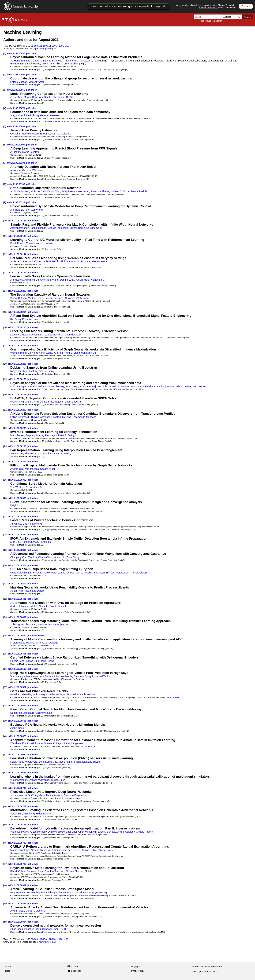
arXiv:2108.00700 (17, 788)
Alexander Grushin (21, 170)
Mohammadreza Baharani (41, 676)
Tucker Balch (58, 780)
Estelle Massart (19, 82)
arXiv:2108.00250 (17, 379)
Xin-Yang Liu (17, 210)
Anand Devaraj (88, 386)
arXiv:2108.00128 (16, 202)
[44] (5, 806)
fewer (42, 48)
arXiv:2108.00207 (17, 291)
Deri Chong (32, 115)
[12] (5, 254)
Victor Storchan (19, 780)
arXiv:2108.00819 (17, 885)
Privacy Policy (137, 971)
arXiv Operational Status (206, 972)
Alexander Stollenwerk (77, 298)
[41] (5, 754)
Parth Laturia (58, 573)
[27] (5, 516)
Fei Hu (64, 929)
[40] (5, 736)
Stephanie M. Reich (48, 261)
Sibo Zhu (15, 542)
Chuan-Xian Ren (35, 487)
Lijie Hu (27, 524)
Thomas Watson (35, 243)
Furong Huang (46, 661)
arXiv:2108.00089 (16, 126)
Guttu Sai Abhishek (21, 573)
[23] (5, 446)
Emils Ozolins (71, 694)
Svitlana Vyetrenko (39, 780)
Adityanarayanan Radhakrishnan (28, 228)
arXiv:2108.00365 (17, 550)
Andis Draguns (41, 694)
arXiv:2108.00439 (17, 617)
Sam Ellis (102, 386)
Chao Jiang (17, 929)
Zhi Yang (33, 353)
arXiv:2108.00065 (16, 90)
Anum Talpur (17, 911)
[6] (5, 145)
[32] (5, 599)
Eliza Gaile (56, 694)
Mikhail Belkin (77, 228)
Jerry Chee (16, 97)
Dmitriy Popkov (56, 832)
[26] (5, 498)
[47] (5, 864)
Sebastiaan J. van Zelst (42, 335)
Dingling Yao (38, 893)
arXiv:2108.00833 (17, 903)
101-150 (43, 46)
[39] (5, 721)
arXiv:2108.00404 (17, 584)
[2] (5, 74)
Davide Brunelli (58, 606)
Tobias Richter (90, 850)
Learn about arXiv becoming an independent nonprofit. (129, 6)
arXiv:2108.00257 (17, 394)
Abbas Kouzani (54, 795)
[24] (5, 462)
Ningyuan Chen (19, 371)
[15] (5, 312)
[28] (5, 535)
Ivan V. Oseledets (61, 134)
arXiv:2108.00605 (17, 721)
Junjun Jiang (82, 280)
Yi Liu (40, 402)
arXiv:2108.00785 (17, 864)
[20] (5, 394)
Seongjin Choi (61, 624)
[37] (5, 687)
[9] (5, 202)
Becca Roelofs (139, 191)
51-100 (34, 46)
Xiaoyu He (59, 557)
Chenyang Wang (49, 280)
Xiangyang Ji (98, 280)
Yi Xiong (49, 371)
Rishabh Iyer (113, 573)
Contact (75, 966)
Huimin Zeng (17, 661)
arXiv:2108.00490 (17, 635)
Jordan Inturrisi (18, 795)
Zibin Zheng (73, 557)
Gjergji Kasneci (107, 850)
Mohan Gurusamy (35, 911)
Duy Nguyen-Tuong (96, 893)
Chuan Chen (45, 557)
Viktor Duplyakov (20, 832)
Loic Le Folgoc (18, 386)
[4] (5, 108)
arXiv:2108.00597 (17, 706)
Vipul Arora (31, 762)
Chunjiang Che (18, 557)
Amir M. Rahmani (81, 261)
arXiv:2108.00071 (16, 108)
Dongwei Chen (50, 929)
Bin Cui (92, 353)
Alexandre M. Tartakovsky (79, 61)
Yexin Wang (46, 353)
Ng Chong (29, 814)
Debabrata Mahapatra (22, 713)
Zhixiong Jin (17, 624)
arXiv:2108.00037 (16, 53)
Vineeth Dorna (75, 573)
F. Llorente (16, 643)
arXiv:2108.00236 (17, 364)
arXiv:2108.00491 (17, 654)
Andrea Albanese (20, 606)
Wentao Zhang (18, 353)
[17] (5, 345)
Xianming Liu (32, 280)
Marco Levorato (31, 152)
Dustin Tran (54, 191)
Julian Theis (17, 591)
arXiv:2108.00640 (17, 754)
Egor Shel (71, 832)
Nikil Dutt (65, 261)
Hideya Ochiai (44, 814)
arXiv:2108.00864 (17, 922)
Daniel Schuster (19, 335)
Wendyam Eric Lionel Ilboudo (26, 743)
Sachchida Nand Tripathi (87, 762)
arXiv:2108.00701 (17, 806)
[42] (5, 773)
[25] (5, 480)
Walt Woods (39, 170)
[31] (5, 584)
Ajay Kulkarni (18, 115)
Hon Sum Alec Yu (20, 893)
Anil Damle (45, 97)
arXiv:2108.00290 (17, 410)
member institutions (208, 8)
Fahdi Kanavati (153, 386)
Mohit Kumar (66, 762)
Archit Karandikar (20, 191)
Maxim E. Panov (41, 134)
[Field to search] (232, 17)
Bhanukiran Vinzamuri (37, 454)
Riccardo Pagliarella (75, 795)
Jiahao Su (31, 661)
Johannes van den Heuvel (66, 850)
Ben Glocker (200, 386)
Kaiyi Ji (14, 505)
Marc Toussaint (76, 893)
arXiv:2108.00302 (17, 480)
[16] (5, 327)
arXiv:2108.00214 (17, 312)
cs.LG (24, 20)
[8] (5, 184)
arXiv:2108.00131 (17, 221)
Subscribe (76, 971)
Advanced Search (214, 21)
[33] (5, 617)
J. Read (40, 643)
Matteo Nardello (40, 606)
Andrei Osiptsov (126, 832)
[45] (5, 824)
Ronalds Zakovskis (21, 694)
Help (202, 21)
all (55, 48)
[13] (5, 273)
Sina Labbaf (29, 261)
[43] (5, 788)
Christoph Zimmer (56, 893)
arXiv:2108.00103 (16, 163)
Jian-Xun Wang (34, 210)
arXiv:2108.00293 (17, 428)
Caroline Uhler (94, 228)
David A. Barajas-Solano (46, 61)
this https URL (173, 697)
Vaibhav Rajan (44, 713)
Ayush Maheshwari (94, 573)
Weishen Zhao (63, 402)
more (49, 48)
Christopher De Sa (63, 97)
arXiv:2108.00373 (17, 565)
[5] (5, 126)
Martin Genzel (36, 298)
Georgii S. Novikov (20, 134)
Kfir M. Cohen (18, 871)
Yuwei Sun (16, 814)
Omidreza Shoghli (83, 676)
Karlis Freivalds (88, 694)
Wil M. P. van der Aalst (69, 335)
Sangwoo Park (35, 871)
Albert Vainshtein (87, 832)
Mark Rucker (17, 435)
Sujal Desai (72, 386)
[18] (5, 364)
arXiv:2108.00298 (17, 462)
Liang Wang (80, 353)
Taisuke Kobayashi (54, 743)
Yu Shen (58, 353)
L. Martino (29, 643)
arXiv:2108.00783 (17, 843)
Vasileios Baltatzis (38, 386)
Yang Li (68, 353)
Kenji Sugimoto (74, 743)
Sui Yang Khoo (36, 795)
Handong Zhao (30, 542)
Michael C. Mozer (120, 191)
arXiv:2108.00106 (16, 184)
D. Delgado (52, 643)
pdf (28, 53)
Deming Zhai (67, 280)
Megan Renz (31, 97)
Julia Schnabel (183, 386)
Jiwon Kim (31, 624)
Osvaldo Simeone (54, 871)
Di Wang (37, 524)
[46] (5, 843)
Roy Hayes (51, 435)
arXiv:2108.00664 (17, 773)
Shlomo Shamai (74, 871)
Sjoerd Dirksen (18, 298)
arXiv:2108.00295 (17, 446)
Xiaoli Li (32, 557)
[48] (5, 885)
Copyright (135, 966)
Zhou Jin (77, 402)
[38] (5, 706)
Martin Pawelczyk (20, 850)
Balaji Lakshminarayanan (75, 191)
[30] (5, 565)
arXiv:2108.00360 (17, 535)
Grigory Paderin (145, 832)
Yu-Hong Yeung (19, 61)
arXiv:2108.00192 (17, 273)
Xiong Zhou (17, 280)
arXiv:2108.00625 (17, 736)
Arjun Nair (168, 386)
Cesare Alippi (47, 469)
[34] (5, 635)
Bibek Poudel (18, 243)
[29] (5, 550)
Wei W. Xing (17, 402)
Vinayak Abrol (36, 82)
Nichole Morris (64, 676)
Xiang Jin (30, 402)
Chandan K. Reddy (61, 454)
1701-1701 (64, 46)
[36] (5, 669)
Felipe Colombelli (20, 417)
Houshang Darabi (35, 591)
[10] (5, 221)
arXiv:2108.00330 (17, 498)
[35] (5, 654)
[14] (5, 291)
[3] (5, 90)
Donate (246, 6)
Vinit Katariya (18, 676)
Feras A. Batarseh (50, 115)
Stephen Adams (34, 435)
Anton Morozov (38, 832)
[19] (5, 379)
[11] (5, 236)
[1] (5, 53)
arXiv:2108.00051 (16, 74)
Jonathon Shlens (100, 191)
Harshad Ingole (41, 573)
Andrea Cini (17, 469)
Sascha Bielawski (41, 850)
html (35, 635)
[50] (5, 922)
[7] (5, 163)
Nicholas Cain (38, 191)
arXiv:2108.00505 (17, 669)
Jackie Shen (17, 728)
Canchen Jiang (33, 929)
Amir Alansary (57, 386)
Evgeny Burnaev (107, 832)
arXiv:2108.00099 (16, 145)
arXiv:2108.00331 (17, 516)
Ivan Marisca (32, 469)
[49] (5, 903)
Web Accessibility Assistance (207, 966)
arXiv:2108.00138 (17, 236)
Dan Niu (49, 402)
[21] (5, 410)
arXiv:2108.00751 (17, 824)
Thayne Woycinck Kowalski (46, 417)
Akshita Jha (17, 454)
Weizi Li (50, 243)
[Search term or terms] (209, 17)
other (34, 53)
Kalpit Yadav (17, 762)
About (8, 966)
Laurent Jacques (54, 298)
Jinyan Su (16, 524)
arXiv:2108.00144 (17, 254)
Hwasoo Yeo (45, 624)
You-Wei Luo (17, 487)
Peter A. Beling (66, 435)
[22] (5, 428)
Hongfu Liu (45, 542)
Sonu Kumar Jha (48, 762)
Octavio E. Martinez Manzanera (126, 386)
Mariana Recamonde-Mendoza (79, 417)
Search (247, 17)
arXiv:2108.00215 (17, 327)
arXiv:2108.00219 (17, 345)
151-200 (51, 46)
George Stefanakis (58, 228)
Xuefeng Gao (36, 371)
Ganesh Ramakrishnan (134, 573)
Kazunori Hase (30, 319)
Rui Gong (16, 319)
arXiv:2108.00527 (17, 687)
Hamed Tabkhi (103, 676)
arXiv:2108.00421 (17, 599)
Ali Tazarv (16, 152)
